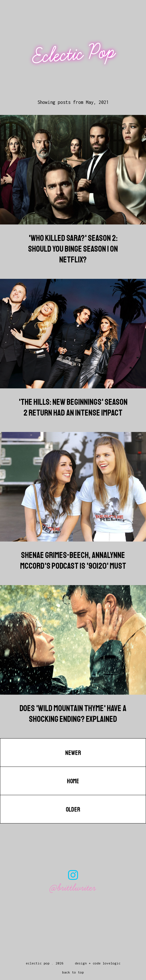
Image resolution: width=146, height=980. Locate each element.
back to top (73, 972)
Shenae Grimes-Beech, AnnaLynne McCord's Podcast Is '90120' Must (73, 560)
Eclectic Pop (74, 54)
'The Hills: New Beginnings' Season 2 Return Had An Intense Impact (73, 407)
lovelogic (112, 963)
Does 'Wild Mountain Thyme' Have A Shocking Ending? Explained (73, 714)
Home (73, 781)
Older (73, 810)
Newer (73, 753)
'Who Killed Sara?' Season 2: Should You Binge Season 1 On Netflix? (73, 249)
